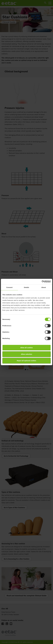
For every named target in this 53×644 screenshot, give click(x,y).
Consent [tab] (9, 287)
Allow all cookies (26, 348)
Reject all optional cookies (26, 361)
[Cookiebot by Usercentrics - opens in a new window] (42, 282)
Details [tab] (27, 287)
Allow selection (26, 354)
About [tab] (44, 287)
